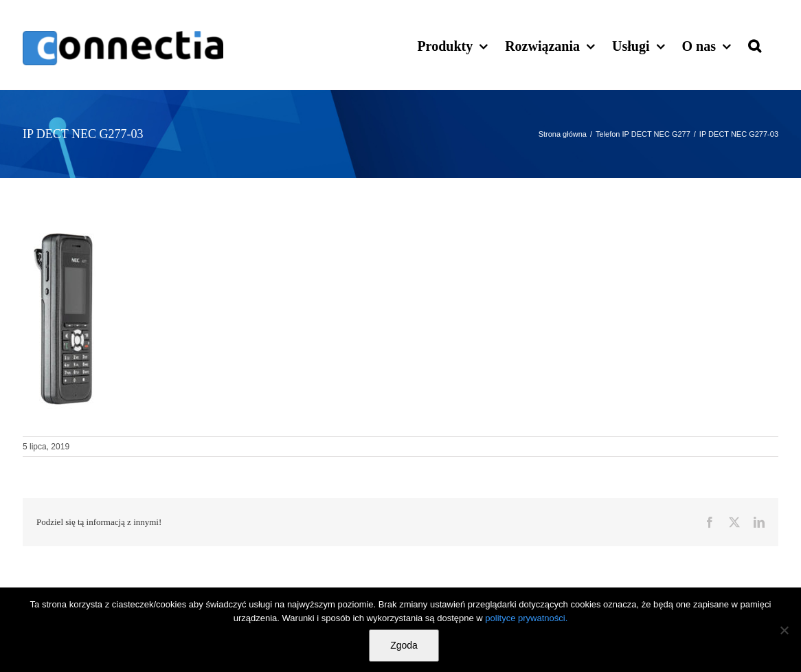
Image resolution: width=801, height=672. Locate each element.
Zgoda (404, 645)
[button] (755, 45)
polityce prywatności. (526, 618)
